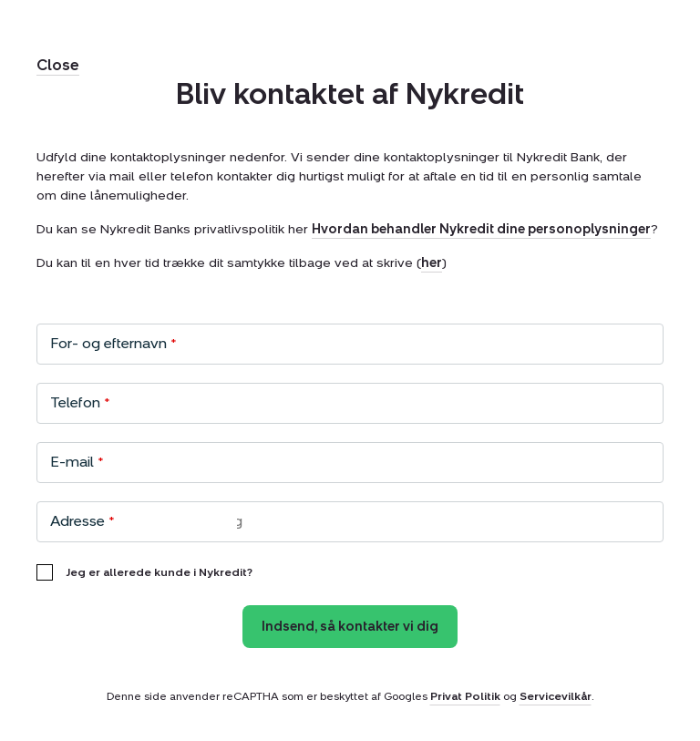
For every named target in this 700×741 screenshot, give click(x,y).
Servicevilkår (556, 696)
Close (58, 65)
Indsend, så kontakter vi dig (350, 627)
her (432, 263)
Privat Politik (465, 696)
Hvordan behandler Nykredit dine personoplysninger (481, 229)
